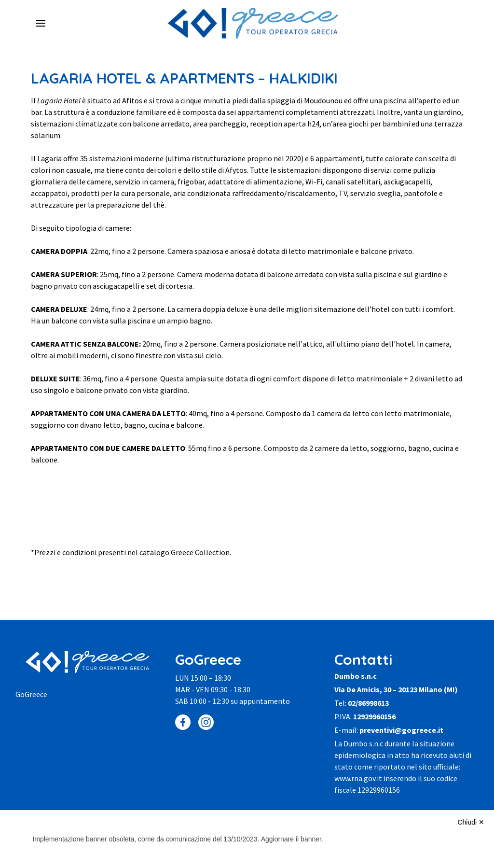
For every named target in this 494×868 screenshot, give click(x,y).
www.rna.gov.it (358, 778)
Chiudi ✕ (471, 822)
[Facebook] (183, 722)
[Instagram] (206, 722)
